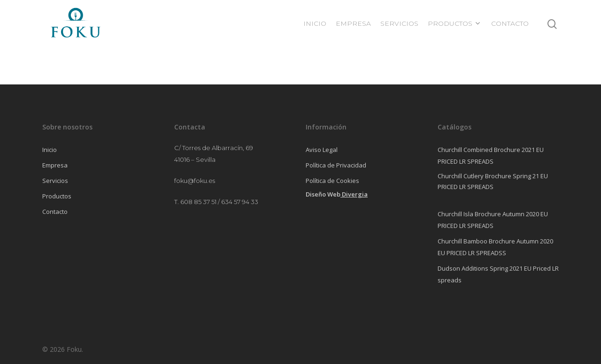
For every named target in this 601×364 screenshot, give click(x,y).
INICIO (315, 23)
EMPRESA (353, 23)
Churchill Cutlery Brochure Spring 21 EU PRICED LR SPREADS (493, 181)
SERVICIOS (399, 23)
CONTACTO (510, 23)
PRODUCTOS (454, 23)
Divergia (355, 194)
